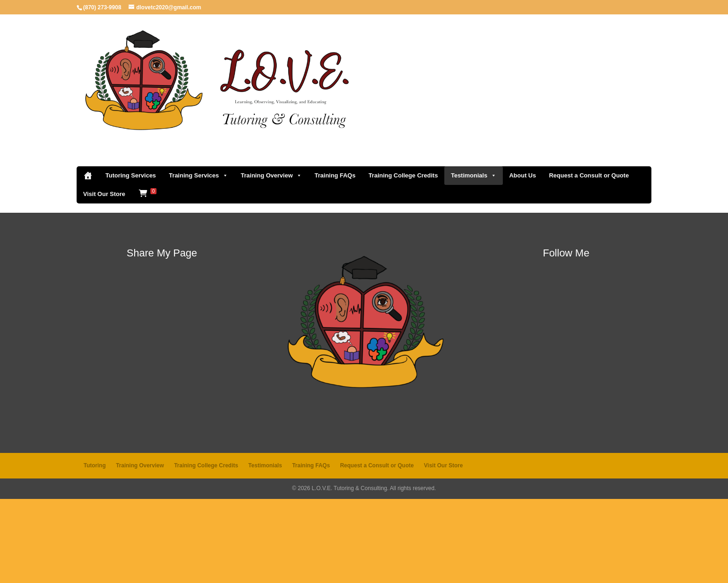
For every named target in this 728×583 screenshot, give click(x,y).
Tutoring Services (131, 259)
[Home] (88, 260)
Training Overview (271, 260)
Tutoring (95, 550)
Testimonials (474, 260)
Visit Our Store (104, 278)
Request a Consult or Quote (589, 259)
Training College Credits (403, 259)
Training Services (198, 260)
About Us (523, 259)
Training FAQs (335, 259)
